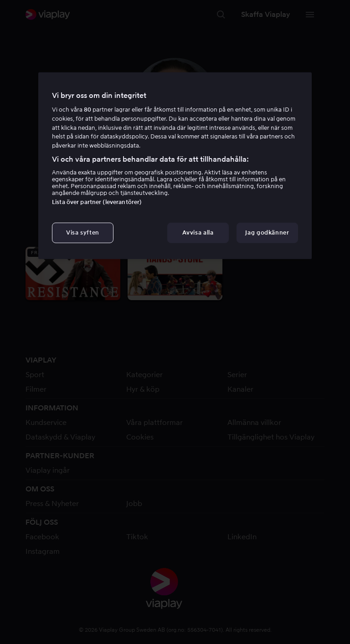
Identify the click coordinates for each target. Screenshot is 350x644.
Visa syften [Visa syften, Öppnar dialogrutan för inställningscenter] (83, 233)
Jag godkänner (267, 233)
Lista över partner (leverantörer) (97, 202)
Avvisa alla (198, 233)
